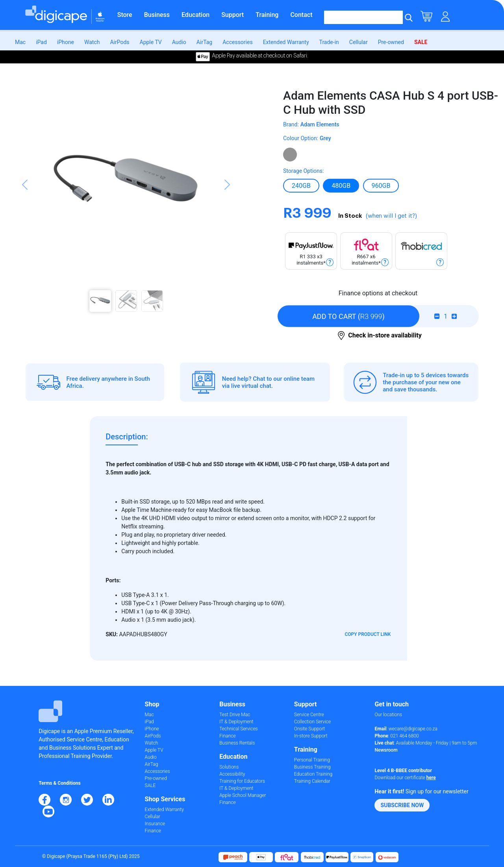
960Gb (381, 185)
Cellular (359, 42)
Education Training (313, 774)
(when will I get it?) (391, 216)
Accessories (237, 42)
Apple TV (151, 42)
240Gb (301, 185)
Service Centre (309, 715)
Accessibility (232, 774)
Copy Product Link (368, 634)
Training (267, 15)
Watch (92, 42)
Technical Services (238, 729)
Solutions (229, 767)
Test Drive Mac (235, 715)
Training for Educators (242, 781)
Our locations (388, 715)
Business (157, 15)
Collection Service (312, 722)
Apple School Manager (243, 795)
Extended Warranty (286, 42)
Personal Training (312, 760)
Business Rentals (237, 743)
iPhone (66, 42)
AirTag (204, 42)
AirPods (120, 42)
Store (125, 15)
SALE (421, 42)
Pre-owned (391, 42)
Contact (301, 15)
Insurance (155, 824)
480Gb (341, 185)
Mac (20, 42)
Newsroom (386, 750)
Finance (153, 831)
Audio (179, 42)
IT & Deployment (236, 722)
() (348, 316)
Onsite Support (309, 729)
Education (195, 15)
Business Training (312, 767)
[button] (25, 200)
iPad (41, 42)
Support (233, 15)
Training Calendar (312, 781)
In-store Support (311, 736)
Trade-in (329, 42)
